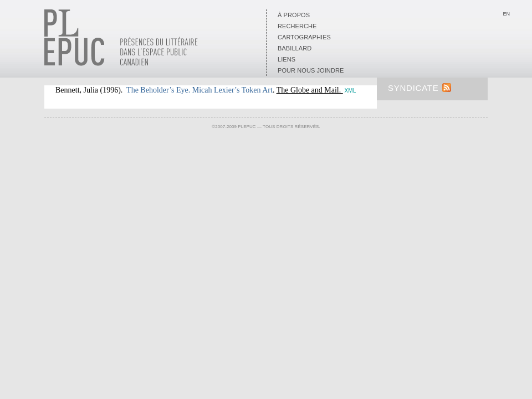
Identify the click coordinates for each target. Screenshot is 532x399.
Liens (287, 59)
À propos (294, 15)
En (506, 14)
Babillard (295, 48)
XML (351, 91)
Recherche (297, 26)
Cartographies (304, 37)
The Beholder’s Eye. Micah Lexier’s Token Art (199, 90)
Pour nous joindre (311, 70)
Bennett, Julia (77, 90)
